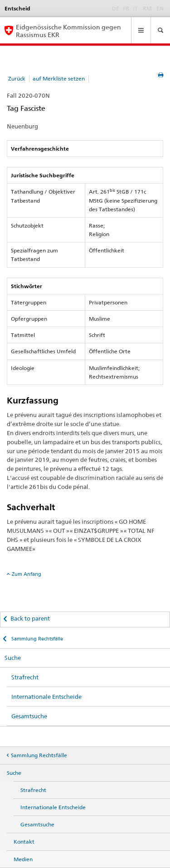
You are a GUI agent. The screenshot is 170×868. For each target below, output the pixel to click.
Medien (23, 859)
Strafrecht (25, 677)
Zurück (17, 78)
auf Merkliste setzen (59, 78)
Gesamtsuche (29, 716)
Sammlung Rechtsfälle (36, 639)
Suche (13, 658)
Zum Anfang (27, 574)
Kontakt (24, 842)
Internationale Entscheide (46, 697)
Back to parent (30, 618)
